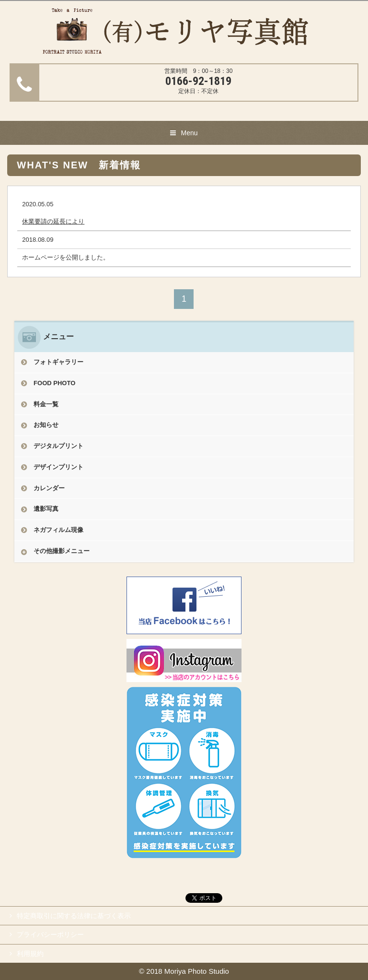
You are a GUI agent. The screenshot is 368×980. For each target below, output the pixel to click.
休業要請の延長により (53, 221)
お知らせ (46, 425)
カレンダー (49, 488)
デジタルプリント (58, 446)
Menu (189, 133)
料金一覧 (46, 404)
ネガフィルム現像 (58, 530)
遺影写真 (46, 509)
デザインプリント (58, 467)
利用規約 (30, 954)
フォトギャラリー (58, 362)
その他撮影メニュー (62, 551)
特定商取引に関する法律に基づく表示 (74, 916)
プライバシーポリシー (50, 934)
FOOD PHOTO (54, 383)
